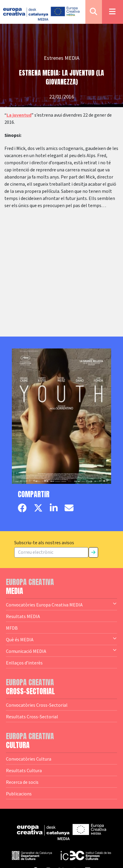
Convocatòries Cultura (29, 759)
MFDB (12, 628)
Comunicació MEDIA (61, 651)
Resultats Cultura (24, 770)
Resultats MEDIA (23, 616)
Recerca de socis (22, 782)
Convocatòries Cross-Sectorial (37, 705)
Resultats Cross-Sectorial (32, 717)
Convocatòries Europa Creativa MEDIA (61, 604)
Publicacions (19, 794)
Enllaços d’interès (24, 663)
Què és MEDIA (61, 639)
